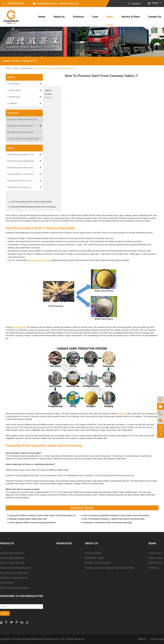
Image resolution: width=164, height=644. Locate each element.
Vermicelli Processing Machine (20, 132)
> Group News (13, 84)
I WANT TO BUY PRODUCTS (20, 61)
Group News (155, 553)
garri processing (19, 327)
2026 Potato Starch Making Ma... (21, 161)
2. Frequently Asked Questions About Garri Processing (32, 207)
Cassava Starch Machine (12, 558)
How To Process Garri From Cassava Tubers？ (55, 68)
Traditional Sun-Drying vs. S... (20, 187)
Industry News (26, 68)
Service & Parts (131, 17)
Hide (48, 98)
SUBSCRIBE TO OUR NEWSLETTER (22, 596)
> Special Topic (14, 97)
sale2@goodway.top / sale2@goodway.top (56, 3)
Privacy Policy (157, 639)
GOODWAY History (95, 558)
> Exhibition (12, 103)
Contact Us (155, 17)
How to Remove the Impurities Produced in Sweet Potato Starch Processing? (116, 515)
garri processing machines (39, 260)
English (155, 3)
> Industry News (14, 90)
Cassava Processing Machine (25, 126)
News (110, 17)
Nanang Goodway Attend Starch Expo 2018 (28, 519)
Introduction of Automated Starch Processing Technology (107, 523)
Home (42, 17)
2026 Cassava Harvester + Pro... (21, 154)
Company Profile (93, 553)
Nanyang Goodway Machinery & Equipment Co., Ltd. (38, 639)
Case (95, 17)
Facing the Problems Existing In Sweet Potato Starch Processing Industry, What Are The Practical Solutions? (44, 515)
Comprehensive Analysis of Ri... (21, 168)
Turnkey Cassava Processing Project (23, 139)
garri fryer (122, 414)
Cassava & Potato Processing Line (22, 119)
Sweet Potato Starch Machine (15, 588)
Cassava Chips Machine (12, 563)
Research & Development (98, 563)
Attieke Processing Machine (14, 578)
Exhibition (153, 568)
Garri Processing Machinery (14, 573)
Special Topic (155, 563)
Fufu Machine (7, 583)
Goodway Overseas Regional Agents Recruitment (109, 568)
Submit (5, 613)
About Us (59, 17)
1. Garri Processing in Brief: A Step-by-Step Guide (30, 202)
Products (78, 17)
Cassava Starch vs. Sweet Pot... (21, 174)
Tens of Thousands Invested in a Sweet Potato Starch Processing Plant (114, 519)
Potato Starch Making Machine (15, 568)
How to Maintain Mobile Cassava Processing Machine (32, 523)
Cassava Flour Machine (12, 553)
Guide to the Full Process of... (20, 181)
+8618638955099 (13, 3)
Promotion (64, 543)
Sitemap (142, 639)
